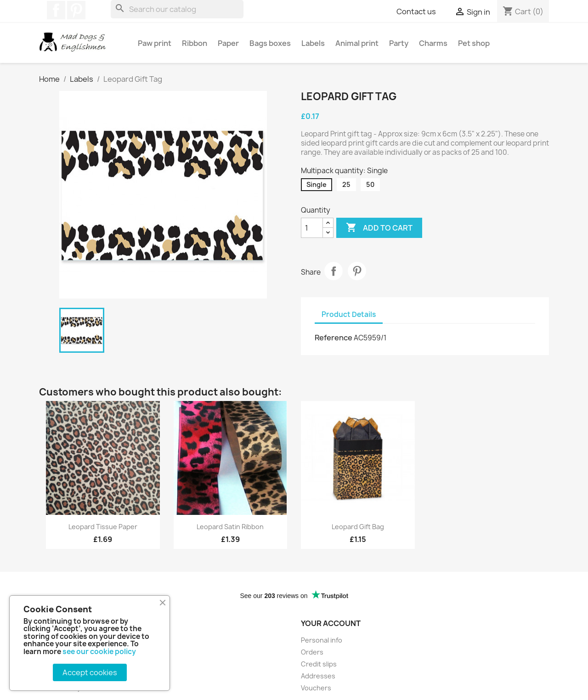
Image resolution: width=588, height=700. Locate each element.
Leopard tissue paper (103, 527)
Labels (313, 43)
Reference (334, 338)
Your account (331, 623)
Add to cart (379, 228)
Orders (312, 652)
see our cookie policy (99, 652)
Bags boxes (270, 43)
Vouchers (316, 688)
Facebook (56, 10)
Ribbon (195, 43)
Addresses (318, 676)
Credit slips (319, 664)
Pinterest (76, 10)
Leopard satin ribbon (230, 527)
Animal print (357, 43)
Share (334, 271)
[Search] (177, 9)
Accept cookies (90, 672)
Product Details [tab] (349, 314)
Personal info (322, 640)
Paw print (155, 43)
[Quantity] (312, 228)
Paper (228, 43)
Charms (433, 43)
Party (399, 43)
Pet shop (474, 43)
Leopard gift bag (358, 527)
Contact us (416, 11)
